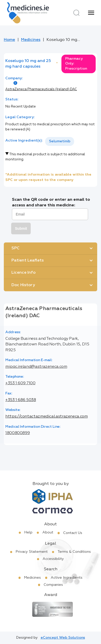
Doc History (23, 285)
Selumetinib (60, 141)
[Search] (76, 13)
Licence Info (23, 273)
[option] (60, 141)
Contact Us (73, 533)
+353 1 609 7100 (20, 383)
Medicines (31, 40)
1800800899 (18, 433)
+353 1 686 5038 (21, 400)
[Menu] (91, 13)
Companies (53, 585)
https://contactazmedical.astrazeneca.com (47, 417)
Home (9, 40)
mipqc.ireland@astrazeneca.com (36, 367)
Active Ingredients (67, 578)
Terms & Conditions (74, 552)
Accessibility (53, 559)
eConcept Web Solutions (63, 638)
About (48, 532)
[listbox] (60, 141)
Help (28, 532)
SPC (15, 248)
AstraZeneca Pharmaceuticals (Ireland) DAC (41, 89)
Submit (21, 228)
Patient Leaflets (28, 260)
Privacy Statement (32, 552)
